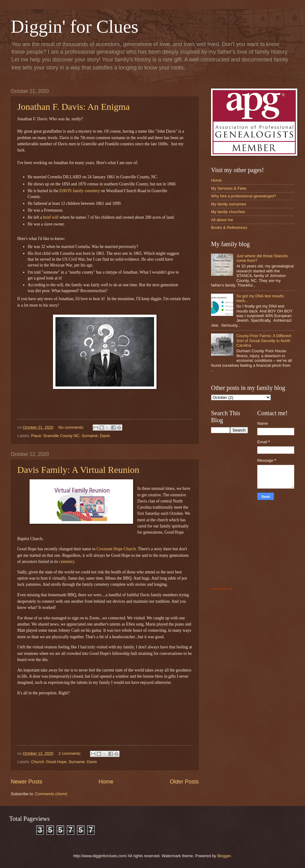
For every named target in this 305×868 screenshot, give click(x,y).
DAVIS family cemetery (80, 191)
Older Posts (184, 782)
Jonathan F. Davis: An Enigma (73, 107)
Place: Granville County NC (55, 436)
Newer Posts (26, 782)
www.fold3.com (222, 589)
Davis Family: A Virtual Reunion (78, 470)
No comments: (72, 427)
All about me (222, 220)
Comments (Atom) (51, 794)
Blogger (224, 856)
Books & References (229, 227)
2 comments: (70, 753)
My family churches (228, 212)
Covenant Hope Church (116, 549)
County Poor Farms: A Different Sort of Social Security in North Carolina (264, 341)
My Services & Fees (229, 188)
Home (106, 782)
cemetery (67, 562)
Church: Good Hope (49, 762)
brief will (51, 217)
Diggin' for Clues (75, 27)
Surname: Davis (96, 436)
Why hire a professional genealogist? (244, 196)
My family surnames (229, 204)
